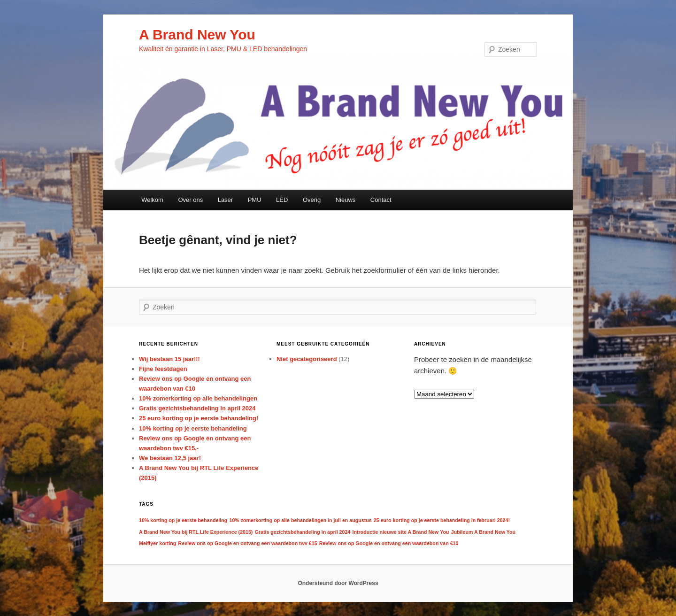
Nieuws (346, 200)
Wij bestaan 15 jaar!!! (169, 359)
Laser (226, 200)
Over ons (190, 200)
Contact (381, 200)
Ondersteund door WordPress (338, 583)
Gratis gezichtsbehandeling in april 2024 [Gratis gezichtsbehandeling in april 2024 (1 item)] (303, 532)
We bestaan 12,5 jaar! (170, 458)
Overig (312, 200)
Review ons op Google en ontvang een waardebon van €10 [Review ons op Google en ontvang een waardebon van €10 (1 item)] (389, 543)
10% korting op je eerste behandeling (193, 428)
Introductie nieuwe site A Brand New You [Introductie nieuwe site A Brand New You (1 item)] (400, 532)
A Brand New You (197, 35)
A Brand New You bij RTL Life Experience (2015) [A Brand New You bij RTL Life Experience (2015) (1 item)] (196, 532)
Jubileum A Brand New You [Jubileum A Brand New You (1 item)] (483, 532)
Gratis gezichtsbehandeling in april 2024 (197, 408)
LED (282, 200)
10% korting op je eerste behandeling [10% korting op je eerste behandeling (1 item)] (183, 520)
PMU (255, 200)
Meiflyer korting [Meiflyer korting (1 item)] (157, 543)
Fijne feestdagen (163, 369)
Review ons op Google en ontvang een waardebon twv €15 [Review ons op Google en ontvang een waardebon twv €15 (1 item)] (248, 543)
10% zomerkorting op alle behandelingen (198, 398)
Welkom (152, 200)
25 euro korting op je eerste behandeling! (199, 418)
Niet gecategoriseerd (307, 359)
